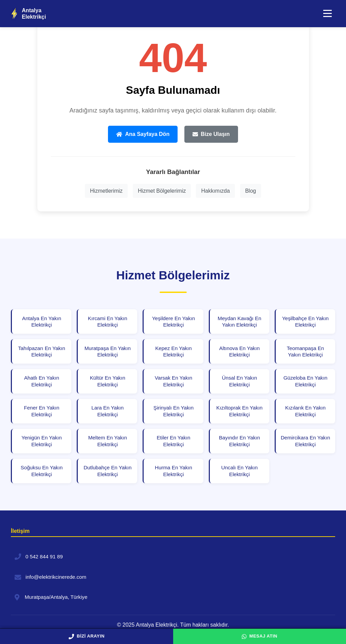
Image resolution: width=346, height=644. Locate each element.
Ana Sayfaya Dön (143, 134)
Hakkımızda (215, 191)
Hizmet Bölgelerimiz (162, 191)
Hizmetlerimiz (106, 191)
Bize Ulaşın (211, 134)
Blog (251, 191)
